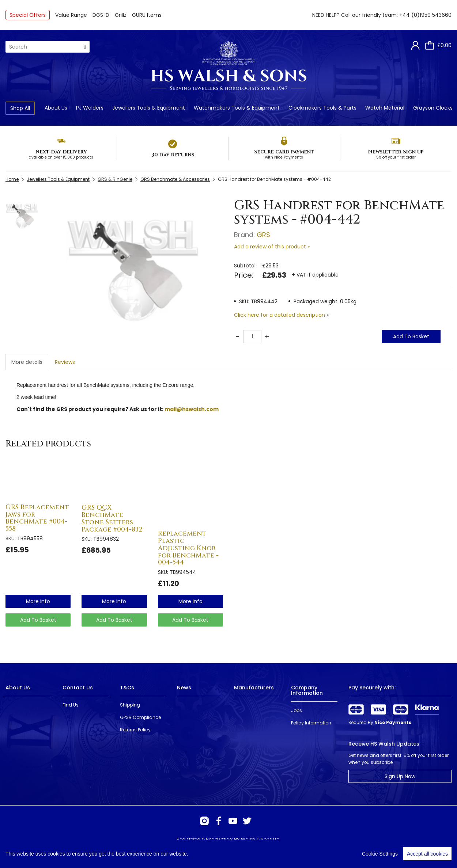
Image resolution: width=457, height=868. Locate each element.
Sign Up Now (400, 776)
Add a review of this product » (272, 247)
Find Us (71, 705)
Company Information (307, 690)
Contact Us (78, 688)
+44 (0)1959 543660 (425, 15)
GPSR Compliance (140, 717)
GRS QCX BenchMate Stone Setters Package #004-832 (112, 518)
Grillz (121, 15)
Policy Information (311, 723)
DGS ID (101, 15)
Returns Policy (135, 730)
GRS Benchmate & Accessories (175, 179)
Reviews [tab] (65, 362)
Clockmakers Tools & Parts (322, 108)
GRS (263, 235)
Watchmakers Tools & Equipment (237, 108)
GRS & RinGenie (115, 179)
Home (12, 179)
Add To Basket (411, 336)
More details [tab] (27, 362)
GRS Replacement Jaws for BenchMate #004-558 (37, 518)
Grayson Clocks (433, 108)
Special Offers (28, 15)
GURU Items (147, 15)
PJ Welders (90, 108)
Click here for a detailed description (280, 315)
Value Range (71, 15)
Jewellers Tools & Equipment (149, 108)
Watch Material (385, 108)
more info (38, 601)
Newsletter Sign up (396, 152)
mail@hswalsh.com (192, 409)
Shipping (130, 705)
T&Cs (127, 688)
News (184, 688)
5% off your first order (396, 157)
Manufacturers (254, 688)
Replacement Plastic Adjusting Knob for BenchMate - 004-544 (188, 548)
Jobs (297, 710)
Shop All (20, 108)
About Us (56, 108)
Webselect (110, 853)
